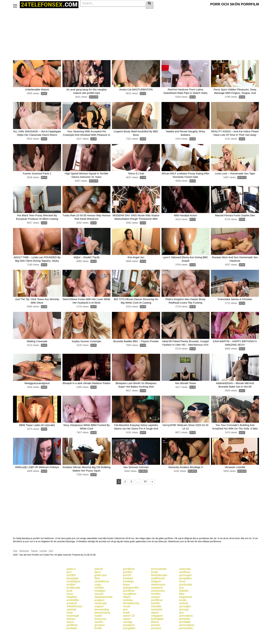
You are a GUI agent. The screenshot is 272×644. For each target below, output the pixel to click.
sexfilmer (185, 583)
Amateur (137, 12)
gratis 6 (71, 580)
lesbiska (128, 589)
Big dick (160, 12)
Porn (41, 18)
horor (182, 592)
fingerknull (186, 608)
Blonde (149, 12)
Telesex (34, 562)
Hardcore (124, 12)
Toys (174, 18)
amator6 (72, 614)
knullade (72, 639)
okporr (155, 624)
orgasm (99, 617)
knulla (98, 639)
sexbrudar (101, 614)
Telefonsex (24, 562)
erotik (154, 583)
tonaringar (73, 627)
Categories (31, 12)
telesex (71, 630)
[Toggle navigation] (16, 4)
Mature (115, 18)
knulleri (71, 596)
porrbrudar (186, 596)
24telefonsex (75, 617)
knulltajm (128, 592)
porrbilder (185, 633)
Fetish (31, 18)
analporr (100, 611)
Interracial (77, 18)
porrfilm (128, 583)
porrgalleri (185, 589)
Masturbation (213, 12)
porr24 (127, 586)
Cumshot (111, 12)
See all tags (193, 18)
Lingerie (240, 12)
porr (69, 583)
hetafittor (72, 608)
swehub (71, 621)
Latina (140, 18)
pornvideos (186, 627)
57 (146, 493)
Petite (49, 18)
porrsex (156, 636)
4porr (98, 583)
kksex (127, 596)
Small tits (197, 12)
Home (18, 12)
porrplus (156, 639)
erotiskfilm (73, 611)
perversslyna (102, 624)
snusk (127, 617)
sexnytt (99, 605)
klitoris (155, 633)
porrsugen (185, 586)
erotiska (128, 611)
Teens (178, 12)
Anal (187, 12)
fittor (97, 589)
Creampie (20, 18)
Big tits (88, 12)
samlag (127, 633)
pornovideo (186, 639)
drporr (70, 633)
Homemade (62, 18)
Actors (53, 12)
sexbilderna (102, 592)
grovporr (100, 636)
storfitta (99, 599)
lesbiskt (184, 602)
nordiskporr (74, 592)
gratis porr (101, 586)
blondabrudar (159, 586)
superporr (157, 599)
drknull (99, 580)
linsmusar (100, 630)
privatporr (129, 636)
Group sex (128, 18)
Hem (51, 562)
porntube (185, 630)
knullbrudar (73, 599)
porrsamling (102, 621)
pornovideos (187, 636)
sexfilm (99, 633)
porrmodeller (159, 580)
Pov (182, 18)
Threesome (162, 18)
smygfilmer (130, 605)
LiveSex (43, 562)
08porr (127, 608)
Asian (149, 18)
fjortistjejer (157, 630)
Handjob (90, 18)
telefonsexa (158, 596)
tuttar (70, 624)
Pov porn (103, 18)
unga (98, 596)
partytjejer (73, 589)
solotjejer (100, 602)
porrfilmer (129, 580)
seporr (127, 630)
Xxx (249, 12)
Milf (169, 12)
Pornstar (228, 12)
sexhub (184, 614)
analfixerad (158, 589)
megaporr (157, 627)
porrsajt (184, 621)
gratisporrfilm (131, 599)
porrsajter (185, 617)
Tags (43, 12)
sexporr (156, 608)
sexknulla (185, 580)
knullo (183, 611)
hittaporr (156, 592)
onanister (157, 621)
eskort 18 (129, 627)
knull (69, 602)
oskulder (156, 617)
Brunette (76, 12)
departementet (103, 608)
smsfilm (156, 605)
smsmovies (158, 602)
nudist (98, 627)
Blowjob (64, 12)
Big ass (99, 12)
